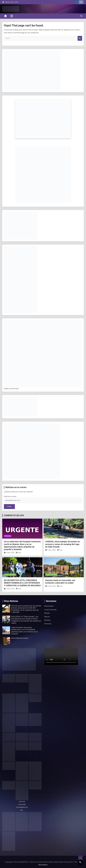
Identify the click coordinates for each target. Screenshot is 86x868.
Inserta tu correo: (10, 496)
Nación (47, 617)
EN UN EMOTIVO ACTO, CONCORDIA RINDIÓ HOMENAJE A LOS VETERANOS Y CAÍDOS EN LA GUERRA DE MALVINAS (22, 583)
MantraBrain (43, 865)
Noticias (47, 620)
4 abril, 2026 (9, 553)
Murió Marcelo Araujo (20, 638)
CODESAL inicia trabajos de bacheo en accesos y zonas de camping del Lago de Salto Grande (63, 544)
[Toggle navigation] (12, 16)
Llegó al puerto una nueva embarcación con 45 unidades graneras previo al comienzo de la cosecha (25, 631)
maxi (18, 553)
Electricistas (49, 606)
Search (80, 38)
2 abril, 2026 (9, 589)
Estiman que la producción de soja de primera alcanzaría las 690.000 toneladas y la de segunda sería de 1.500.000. (26, 609)
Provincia (8, 536)
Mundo (47, 613)
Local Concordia (51, 536)
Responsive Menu (81, 2)
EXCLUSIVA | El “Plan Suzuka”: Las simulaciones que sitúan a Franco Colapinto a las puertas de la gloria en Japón (26, 620)
